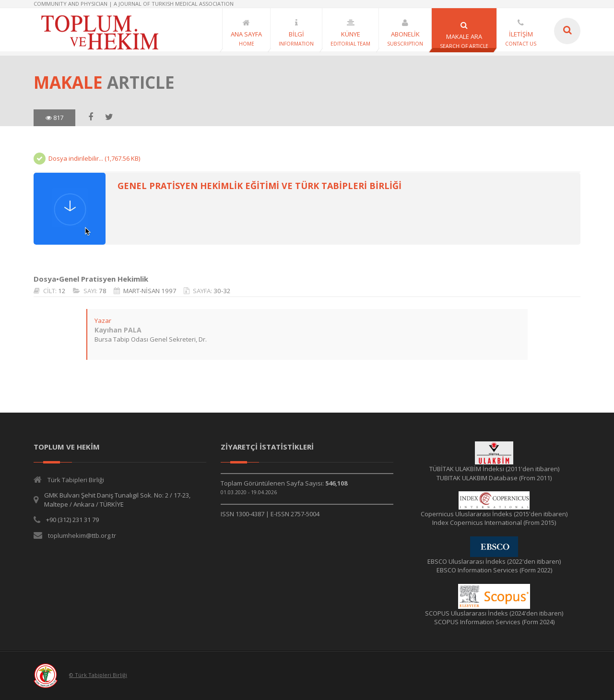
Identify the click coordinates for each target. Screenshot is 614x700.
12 (61, 291)
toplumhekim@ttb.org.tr (82, 535)
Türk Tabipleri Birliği (76, 480)
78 (102, 291)
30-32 (222, 291)
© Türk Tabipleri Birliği (98, 675)
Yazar (102, 320)
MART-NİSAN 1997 (149, 291)
